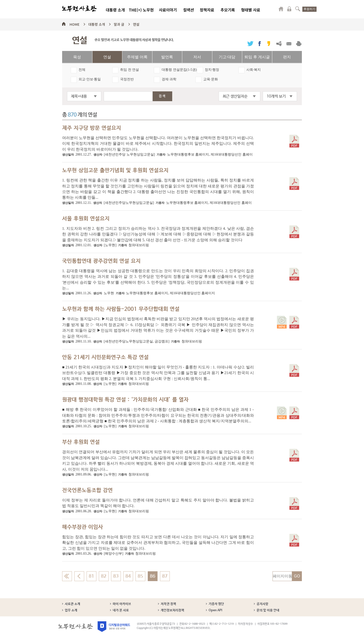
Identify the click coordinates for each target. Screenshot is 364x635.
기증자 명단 (216, 604)
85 (140, 576)
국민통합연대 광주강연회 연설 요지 (101, 261)
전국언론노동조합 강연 (87, 490)
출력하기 (299, 43)
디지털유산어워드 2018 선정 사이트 (114, 627)
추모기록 (228, 10)
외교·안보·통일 (90, 79)
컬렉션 (189, 10)
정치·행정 (212, 70)
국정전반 (127, 79)
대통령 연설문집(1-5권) (179, 70)
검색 (298, 9)
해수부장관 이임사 (83, 527)
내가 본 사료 (121, 610)
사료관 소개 (73, 604)
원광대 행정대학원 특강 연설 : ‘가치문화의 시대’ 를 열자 (125, 400)
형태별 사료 (250, 10)
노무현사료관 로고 (79, 9)
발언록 (167, 57)
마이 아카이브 (122, 604)
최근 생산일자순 (235, 96)
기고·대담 (227, 57)
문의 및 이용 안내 (268, 610)
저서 (197, 57)
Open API (215, 610)
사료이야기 (168, 10)
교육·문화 (211, 79)
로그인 (289, 9)
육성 (77, 57)
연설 (136, 24)
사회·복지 (254, 70)
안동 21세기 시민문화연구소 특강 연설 (105, 357)
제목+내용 (79, 96)
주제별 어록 (137, 57)
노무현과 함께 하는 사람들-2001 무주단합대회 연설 (121, 309)
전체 (82, 70)
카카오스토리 (269, 43)
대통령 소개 (115, 10)
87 (165, 576)
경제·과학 (169, 79)
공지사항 (262, 604)
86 (153, 576)
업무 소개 (71, 610)
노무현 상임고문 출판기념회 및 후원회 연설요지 (115, 171)
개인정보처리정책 (172, 610)
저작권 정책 (168, 604)
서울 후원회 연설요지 (86, 219)
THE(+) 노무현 (141, 10)
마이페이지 (281, 9)
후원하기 (309, 9)
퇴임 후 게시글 (257, 57)
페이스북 (260, 43)
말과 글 (119, 24)
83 (116, 576)
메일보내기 (289, 43)
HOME (74, 24)
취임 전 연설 (130, 70)
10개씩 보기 (276, 96)
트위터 (250, 43)
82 (104, 576)
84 (128, 576)
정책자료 (207, 10)
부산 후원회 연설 (81, 442)
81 (91, 576)
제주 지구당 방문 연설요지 (92, 128)
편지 (287, 57)
